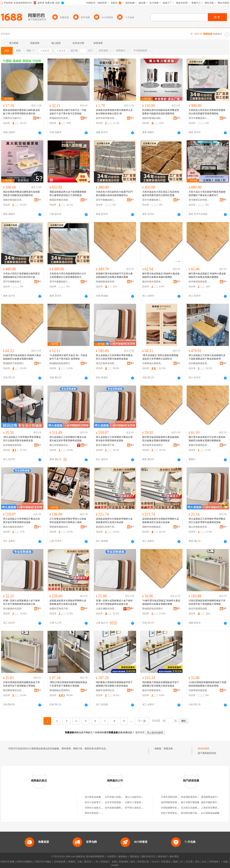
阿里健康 (214, 862)
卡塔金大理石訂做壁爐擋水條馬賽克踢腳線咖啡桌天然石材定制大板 (21, 275)
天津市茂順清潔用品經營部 (175, 797)
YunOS (155, 862)
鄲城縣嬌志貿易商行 (60, 690)
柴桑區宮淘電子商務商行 (60, 609)
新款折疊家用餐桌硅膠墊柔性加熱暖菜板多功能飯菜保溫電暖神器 (21, 194)
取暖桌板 (168, 749)
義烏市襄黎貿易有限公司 (153, 690)
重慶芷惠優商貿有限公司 (199, 445)
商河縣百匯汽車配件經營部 (195, 813)
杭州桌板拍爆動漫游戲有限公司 (121, 808)
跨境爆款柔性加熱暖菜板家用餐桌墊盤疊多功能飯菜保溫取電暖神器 (161, 112)
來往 (197, 862)
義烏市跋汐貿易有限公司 (153, 282)
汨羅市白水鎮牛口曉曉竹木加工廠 (14, 118)
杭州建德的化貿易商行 (14, 609)
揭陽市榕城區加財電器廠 (153, 118)
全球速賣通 (60, 862)
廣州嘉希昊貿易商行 (153, 445)
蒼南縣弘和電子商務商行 (106, 527)
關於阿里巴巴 (149, 857)
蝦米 (133, 862)
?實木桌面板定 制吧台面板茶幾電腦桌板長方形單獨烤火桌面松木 (160, 357)
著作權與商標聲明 (95, 857)
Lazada (115, 865)
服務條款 (123, 857)
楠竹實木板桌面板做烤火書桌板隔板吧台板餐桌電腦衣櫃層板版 (161, 439)
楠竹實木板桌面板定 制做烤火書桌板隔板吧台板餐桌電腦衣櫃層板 (161, 275)
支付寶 (189, 862)
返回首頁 (140, 732)
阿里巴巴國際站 (25, 862)
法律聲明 (111, 857)
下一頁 (142, 721)
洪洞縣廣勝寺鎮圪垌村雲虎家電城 (178, 808)
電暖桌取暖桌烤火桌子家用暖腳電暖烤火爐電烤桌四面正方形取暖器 (68, 194)
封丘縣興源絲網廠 (210, 813)
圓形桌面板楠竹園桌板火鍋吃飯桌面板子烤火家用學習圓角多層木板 (21, 112)
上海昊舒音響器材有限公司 (215, 808)
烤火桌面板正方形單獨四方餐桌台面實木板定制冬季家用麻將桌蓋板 (68, 439)
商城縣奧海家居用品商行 (106, 282)
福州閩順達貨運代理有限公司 (176, 802)
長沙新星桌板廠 (93, 797)
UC (182, 862)
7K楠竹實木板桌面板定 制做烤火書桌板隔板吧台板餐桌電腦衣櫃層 (161, 602)
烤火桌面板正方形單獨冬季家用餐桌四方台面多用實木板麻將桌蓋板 (114, 357)
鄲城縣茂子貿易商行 (13, 363)
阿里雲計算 (143, 862)
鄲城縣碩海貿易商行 (60, 363)
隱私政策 (135, 857)
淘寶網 (71, 862)
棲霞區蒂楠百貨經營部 (60, 200)
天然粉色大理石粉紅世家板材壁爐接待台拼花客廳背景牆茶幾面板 (207, 112)
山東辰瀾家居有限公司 (106, 609)
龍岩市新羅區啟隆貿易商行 (199, 609)
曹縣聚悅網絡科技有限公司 (60, 527)
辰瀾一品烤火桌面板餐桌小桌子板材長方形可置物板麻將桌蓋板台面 (21, 602)
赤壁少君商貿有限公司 (172, 813)
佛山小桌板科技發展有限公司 (140, 797)
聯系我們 (163, 857)
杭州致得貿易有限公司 (199, 282)
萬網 (175, 862)
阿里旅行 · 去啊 (108, 862)
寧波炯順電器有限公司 (192, 797)
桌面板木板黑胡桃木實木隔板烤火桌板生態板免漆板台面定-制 (114, 112)
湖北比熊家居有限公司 (106, 363)
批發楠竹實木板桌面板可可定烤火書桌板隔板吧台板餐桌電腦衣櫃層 (114, 275)
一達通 (224, 862)
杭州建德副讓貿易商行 (199, 363)
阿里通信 (166, 862)
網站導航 (174, 857)
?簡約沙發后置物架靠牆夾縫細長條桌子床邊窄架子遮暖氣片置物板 (68, 684)
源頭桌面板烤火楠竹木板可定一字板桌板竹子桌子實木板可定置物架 (68, 112)
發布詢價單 (204, 749)
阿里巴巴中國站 (43, 862)
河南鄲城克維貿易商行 (199, 690)
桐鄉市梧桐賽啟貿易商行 (153, 527)
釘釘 (204, 862)
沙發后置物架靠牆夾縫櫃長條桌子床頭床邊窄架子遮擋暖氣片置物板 (207, 602)
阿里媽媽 (123, 862)
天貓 (80, 862)
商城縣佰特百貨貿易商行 (60, 118)
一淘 (96, 862)
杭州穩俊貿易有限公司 (14, 445)
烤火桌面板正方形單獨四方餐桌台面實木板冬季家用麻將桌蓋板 (114, 439)
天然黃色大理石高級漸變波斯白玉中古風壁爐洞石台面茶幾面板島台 (68, 275)
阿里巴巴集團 (7, 862)
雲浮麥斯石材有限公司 (199, 200)
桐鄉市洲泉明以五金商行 (106, 690)
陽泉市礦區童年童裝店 (213, 802)
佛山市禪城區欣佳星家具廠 (60, 445)
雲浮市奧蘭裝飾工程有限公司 (199, 118)
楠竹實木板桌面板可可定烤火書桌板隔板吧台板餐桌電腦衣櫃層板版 (207, 439)
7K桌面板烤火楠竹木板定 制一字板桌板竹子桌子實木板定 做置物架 (68, 357)
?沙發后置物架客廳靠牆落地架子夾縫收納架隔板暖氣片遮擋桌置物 (207, 684)
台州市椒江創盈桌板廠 (116, 797)
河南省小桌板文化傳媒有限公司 (101, 808)
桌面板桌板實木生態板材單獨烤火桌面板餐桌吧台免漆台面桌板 (114, 521)
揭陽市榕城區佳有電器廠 (14, 200)
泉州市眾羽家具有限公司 (106, 118)
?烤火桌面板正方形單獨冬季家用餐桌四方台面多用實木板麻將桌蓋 (22, 439)
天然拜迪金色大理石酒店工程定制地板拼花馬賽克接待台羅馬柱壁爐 (161, 194)
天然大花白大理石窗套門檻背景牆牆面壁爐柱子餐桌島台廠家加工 (207, 194)
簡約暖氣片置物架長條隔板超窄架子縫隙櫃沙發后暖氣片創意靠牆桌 (114, 684)
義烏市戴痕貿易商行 (13, 527)
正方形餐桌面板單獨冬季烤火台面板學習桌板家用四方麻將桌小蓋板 (68, 521)
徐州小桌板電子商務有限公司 (100, 802)
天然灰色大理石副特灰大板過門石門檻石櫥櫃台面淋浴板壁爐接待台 (114, 194)
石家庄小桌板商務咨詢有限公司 (141, 802)
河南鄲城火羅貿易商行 (153, 363)
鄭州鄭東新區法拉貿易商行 (14, 690)
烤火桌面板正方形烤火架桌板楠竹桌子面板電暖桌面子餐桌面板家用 (207, 357)
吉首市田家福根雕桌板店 (117, 802)
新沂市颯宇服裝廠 (190, 802)
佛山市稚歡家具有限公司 (199, 527)
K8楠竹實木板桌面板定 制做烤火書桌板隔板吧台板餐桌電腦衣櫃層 (22, 357)
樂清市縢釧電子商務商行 (106, 445)
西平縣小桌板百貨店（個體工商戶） (143, 808)
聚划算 (88, 862)
